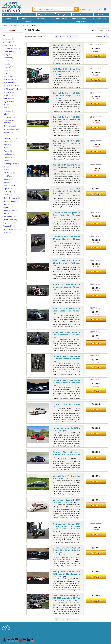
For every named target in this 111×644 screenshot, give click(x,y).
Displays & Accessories (83, 15)
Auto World (8, 58)
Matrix (6, 148)
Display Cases (8, 80)
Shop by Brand (82, 22)
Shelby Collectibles (10, 198)
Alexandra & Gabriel (11, 48)
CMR (5, 73)
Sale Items (28, 22)
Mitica (6, 160)
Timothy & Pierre (10, 220)
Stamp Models (9, 210)
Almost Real (8, 51)
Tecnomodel (8, 217)
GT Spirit (7, 95)
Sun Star (7, 213)
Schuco (6, 195)
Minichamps (8, 154)
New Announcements (11, 15)
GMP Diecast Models (11, 89)
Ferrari (10, 18)
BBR (5, 61)
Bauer (6, 64)
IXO (5, 105)
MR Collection (8, 138)
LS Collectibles (9, 126)
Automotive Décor (100, 18)
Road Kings (7, 192)
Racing (25, 18)
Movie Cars (41, 18)
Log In (98, 10)
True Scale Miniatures (11, 229)
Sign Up (91, 10)
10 (78, 37)
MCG (5, 135)
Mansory (7, 145)
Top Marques (8, 223)
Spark (34, 26)
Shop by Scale (64, 15)
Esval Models (8, 83)
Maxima (6, 151)
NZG (5, 167)
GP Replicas (8, 92)
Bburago (7, 67)
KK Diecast (7, 117)
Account (83, 10)
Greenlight (7, 98)
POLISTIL (7, 176)
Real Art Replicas (10, 185)
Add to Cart (96, 56)
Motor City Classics (10, 163)
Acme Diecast (8, 45)
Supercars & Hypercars (60, 18)
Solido (6, 204)
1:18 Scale (26, 26)
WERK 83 (7, 232)
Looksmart (7, 132)
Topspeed (7, 226)
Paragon (6, 182)
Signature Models (10, 201)
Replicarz (7, 189)
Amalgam (7, 55)
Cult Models (8, 76)
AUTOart (7, 42)
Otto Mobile (8, 173)
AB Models (7, 39)
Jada (5, 114)
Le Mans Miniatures (11, 129)
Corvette (102, 15)
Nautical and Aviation (81, 18)
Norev (6, 170)
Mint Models (8, 157)
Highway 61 (8, 101)
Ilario (5, 108)
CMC (5, 70)
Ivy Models (7, 111)
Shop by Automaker (46, 15)
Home (5, 26)
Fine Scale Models (10, 86)
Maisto (6, 142)
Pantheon (7, 179)
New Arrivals (29, 15)
